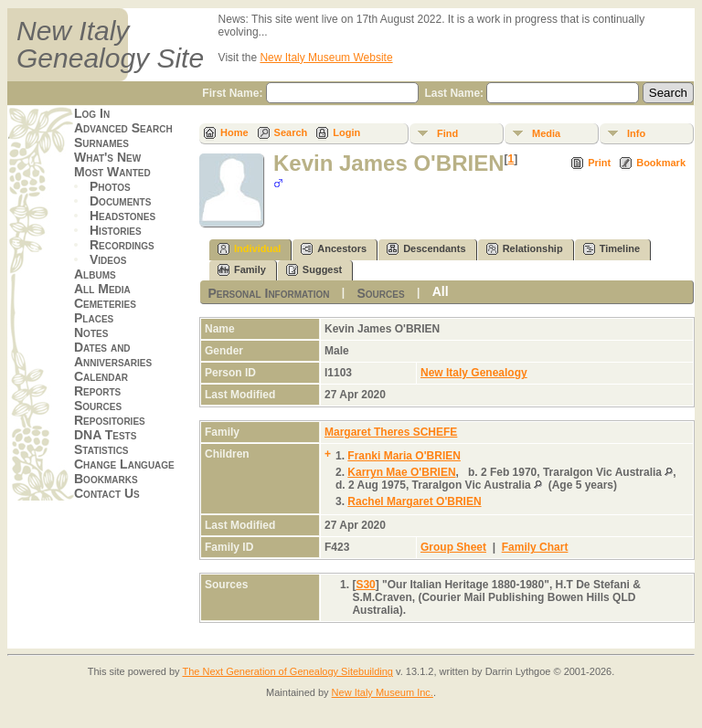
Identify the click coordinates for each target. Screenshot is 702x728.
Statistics (101, 449)
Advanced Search (123, 128)
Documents (120, 201)
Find (447, 133)
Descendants (426, 249)
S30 (365, 585)
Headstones (122, 216)
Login (346, 132)
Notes (91, 332)
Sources (98, 406)
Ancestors (334, 249)
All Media (102, 289)
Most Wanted (112, 172)
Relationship (525, 249)
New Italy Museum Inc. (383, 692)
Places (94, 318)
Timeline (612, 249)
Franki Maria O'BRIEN (404, 456)
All (441, 291)
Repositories (110, 420)
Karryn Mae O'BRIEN (401, 472)
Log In (92, 113)
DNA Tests (105, 435)
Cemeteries (105, 303)
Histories (116, 230)
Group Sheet (453, 547)
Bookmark (661, 163)
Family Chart (535, 547)
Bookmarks (106, 479)
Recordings (122, 245)
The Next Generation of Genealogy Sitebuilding (287, 671)
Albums (95, 274)
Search (291, 132)
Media (546, 133)
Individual (249, 249)
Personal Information (268, 293)
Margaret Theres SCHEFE (391, 432)
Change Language (124, 464)
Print (599, 163)
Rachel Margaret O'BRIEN (414, 501)
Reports (97, 391)
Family (242, 270)
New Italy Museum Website (326, 58)
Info (636, 133)
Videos (108, 259)
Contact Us (107, 493)
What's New (107, 157)
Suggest (314, 270)
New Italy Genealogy (474, 373)
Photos (110, 186)
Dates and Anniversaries (113, 354)
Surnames (101, 142)
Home (234, 132)
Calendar (101, 376)
